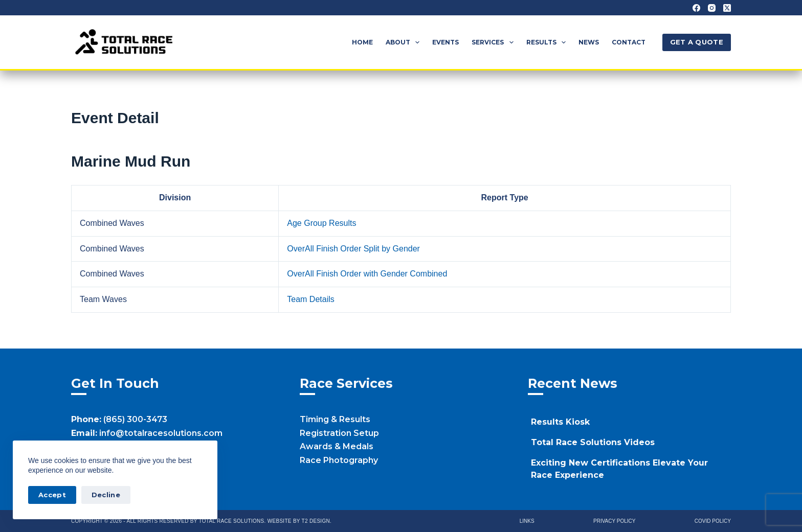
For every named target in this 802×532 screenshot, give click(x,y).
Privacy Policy (614, 521)
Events (445, 42)
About (405, 42)
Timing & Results (335, 419)
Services (494, 42)
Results (548, 42)
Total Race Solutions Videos (593, 442)
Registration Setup (339, 433)
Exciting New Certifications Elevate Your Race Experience (619, 469)
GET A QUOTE (697, 42)
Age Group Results (321, 223)
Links (527, 521)
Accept (52, 495)
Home (362, 42)
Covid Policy (713, 521)
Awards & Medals (337, 446)
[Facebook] (696, 8)
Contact (629, 42)
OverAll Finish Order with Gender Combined (367, 274)
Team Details (310, 299)
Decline (106, 495)
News (589, 42)
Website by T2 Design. (299, 521)
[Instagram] (712, 8)
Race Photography (339, 460)
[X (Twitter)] (727, 8)
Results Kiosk (560, 422)
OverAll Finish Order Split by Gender (353, 249)
